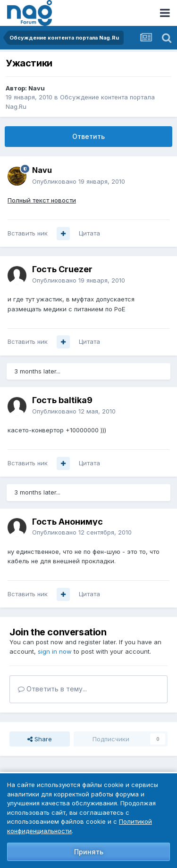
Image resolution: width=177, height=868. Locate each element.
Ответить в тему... (52, 689)
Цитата (89, 233)
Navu (37, 88)
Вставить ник (28, 233)
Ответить (88, 136)
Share (40, 739)
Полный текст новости (42, 200)
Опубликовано (79, 181)
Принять (89, 852)
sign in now (55, 651)
